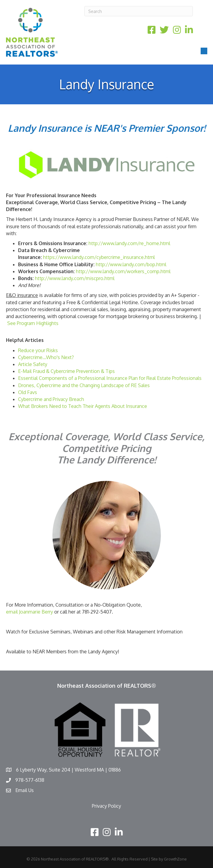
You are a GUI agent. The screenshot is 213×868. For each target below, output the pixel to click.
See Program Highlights (33, 323)
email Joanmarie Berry (30, 612)
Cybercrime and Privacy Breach (51, 399)
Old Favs (28, 392)
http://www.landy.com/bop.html (131, 264)
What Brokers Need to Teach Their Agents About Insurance (83, 406)
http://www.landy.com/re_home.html (129, 243)
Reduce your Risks (38, 350)
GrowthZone (175, 859)
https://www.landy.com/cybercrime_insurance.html (99, 257)
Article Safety (33, 364)
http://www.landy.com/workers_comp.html (123, 271)
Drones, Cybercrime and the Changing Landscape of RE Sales (84, 385)
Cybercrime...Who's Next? (46, 357)
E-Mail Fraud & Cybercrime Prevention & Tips (66, 371)
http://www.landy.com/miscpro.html (75, 278)
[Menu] (204, 51)
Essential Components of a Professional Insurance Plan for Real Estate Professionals (110, 378)
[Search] (139, 11)
